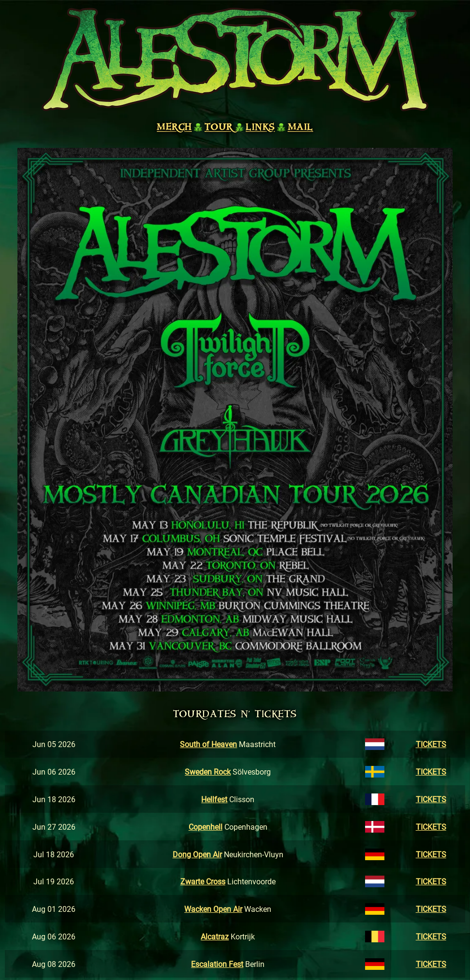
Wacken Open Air (213, 909)
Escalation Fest (217, 964)
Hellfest (214, 799)
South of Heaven (208, 744)
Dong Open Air (197, 854)
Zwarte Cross (203, 881)
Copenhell (206, 827)
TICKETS (431, 744)
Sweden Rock (208, 771)
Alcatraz (215, 936)
